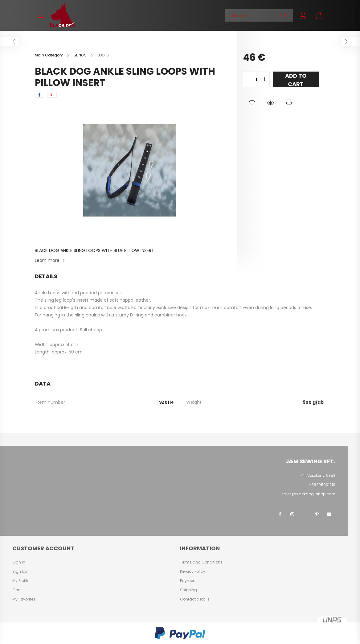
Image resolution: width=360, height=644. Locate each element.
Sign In (19, 562)
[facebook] (39, 95)
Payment (188, 581)
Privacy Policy (193, 572)
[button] (252, 102)
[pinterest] (52, 95)
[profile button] (303, 15)
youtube (329, 514)
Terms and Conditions (201, 562)
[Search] (259, 15)
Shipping (188, 590)
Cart (16, 590)
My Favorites (24, 599)
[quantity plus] (265, 79)
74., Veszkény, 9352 (318, 475)
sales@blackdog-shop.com (308, 494)
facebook (280, 514)
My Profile (21, 581)
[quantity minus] (248, 79)
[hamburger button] (41, 15)
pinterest (317, 514)
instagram (292, 514)
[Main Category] (49, 55)
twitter (305, 514)
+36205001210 (322, 485)
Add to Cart (296, 79)
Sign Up (20, 572)
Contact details (195, 599)
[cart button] (319, 15)
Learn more (47, 260)
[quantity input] (256, 79)
